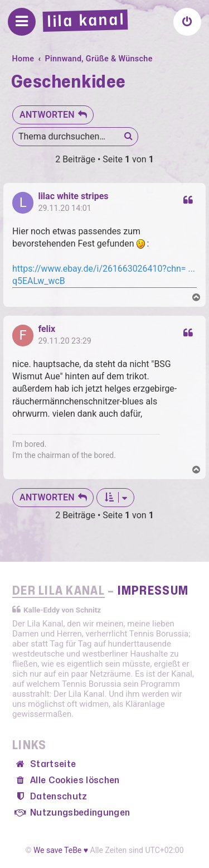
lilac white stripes (73, 196)
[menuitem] (187, 22)
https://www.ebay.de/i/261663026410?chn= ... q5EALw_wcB (104, 275)
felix (47, 329)
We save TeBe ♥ (61, 850)
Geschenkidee (69, 82)
